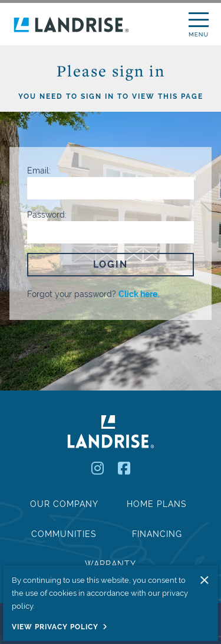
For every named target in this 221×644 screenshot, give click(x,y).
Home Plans (157, 504)
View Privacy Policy (55, 627)
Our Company (64, 504)
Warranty (111, 564)
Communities (64, 534)
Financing (157, 534)
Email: (39, 171)
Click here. (139, 294)
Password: (47, 215)
